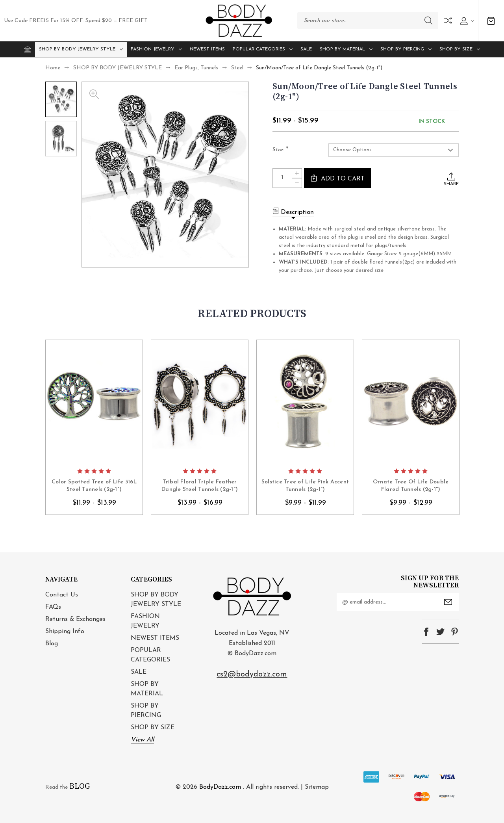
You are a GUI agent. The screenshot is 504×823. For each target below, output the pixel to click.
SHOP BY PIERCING (406, 49)
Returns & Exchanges (75, 619)
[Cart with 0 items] (491, 21)
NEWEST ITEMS (207, 49)
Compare (448, 20)
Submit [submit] (448, 602)
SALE (306, 49)
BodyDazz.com (220, 787)
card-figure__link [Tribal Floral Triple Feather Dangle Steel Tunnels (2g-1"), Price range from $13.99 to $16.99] (200, 402)
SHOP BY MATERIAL (346, 49)
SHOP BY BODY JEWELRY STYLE (81, 49)
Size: (281, 150)
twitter (440, 632)
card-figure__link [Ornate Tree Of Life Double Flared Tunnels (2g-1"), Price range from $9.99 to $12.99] (411, 402)
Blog (52, 644)
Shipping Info (65, 632)
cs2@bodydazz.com (252, 674)
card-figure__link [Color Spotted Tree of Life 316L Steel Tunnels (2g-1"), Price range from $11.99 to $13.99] (94, 402)
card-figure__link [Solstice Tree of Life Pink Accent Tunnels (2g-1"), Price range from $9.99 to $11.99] (305, 402)
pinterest (455, 632)
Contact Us (62, 595)
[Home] (28, 49)
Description (293, 212)
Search (428, 20)
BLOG (80, 787)
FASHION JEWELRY (156, 49)
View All (142, 740)
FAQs (53, 607)
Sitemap (317, 787)
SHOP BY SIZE (460, 49)
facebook (426, 632)
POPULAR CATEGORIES (263, 49)
